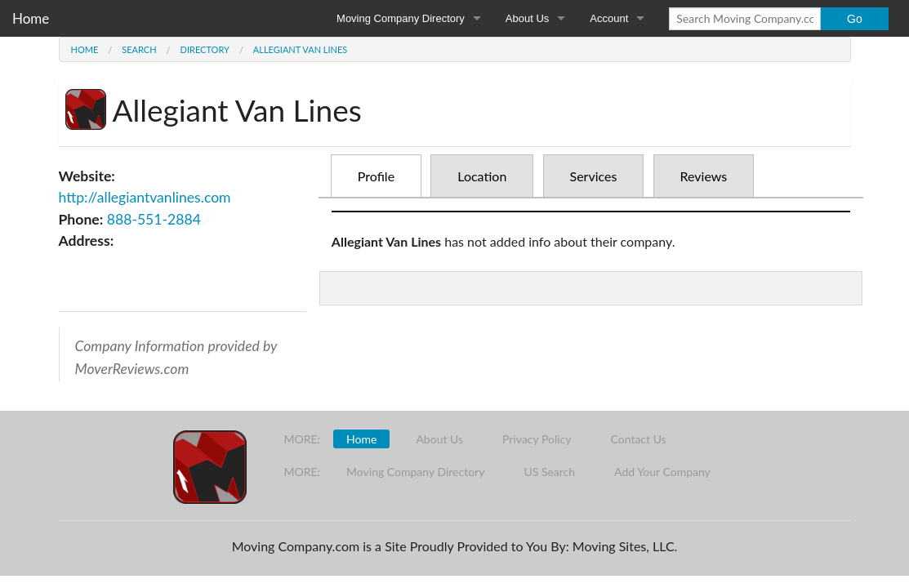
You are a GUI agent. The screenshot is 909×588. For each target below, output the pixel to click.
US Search (549, 472)
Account (609, 18)
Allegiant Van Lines (300, 49)
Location (482, 176)
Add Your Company (662, 472)
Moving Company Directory (401, 18)
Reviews (704, 176)
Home (31, 18)
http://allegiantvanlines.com (145, 197)
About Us (527, 18)
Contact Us (639, 439)
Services (594, 176)
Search (139, 49)
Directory (205, 49)
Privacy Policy (537, 439)
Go (855, 19)
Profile (376, 176)
